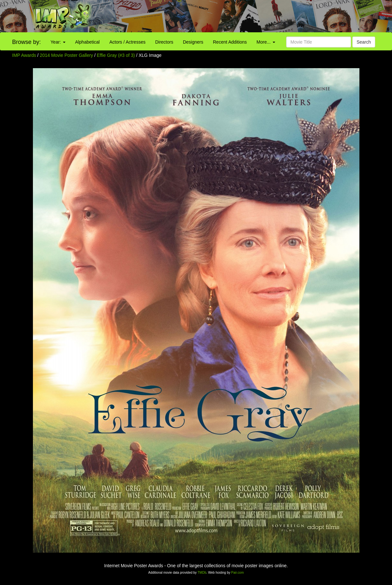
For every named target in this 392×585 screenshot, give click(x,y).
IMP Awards (24, 55)
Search (364, 42)
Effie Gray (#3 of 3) (116, 55)
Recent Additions (230, 42)
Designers (193, 42)
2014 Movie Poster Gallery (66, 55)
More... (266, 42)
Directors (164, 42)
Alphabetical (87, 42)
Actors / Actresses (127, 42)
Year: (58, 42)
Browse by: (27, 42)
